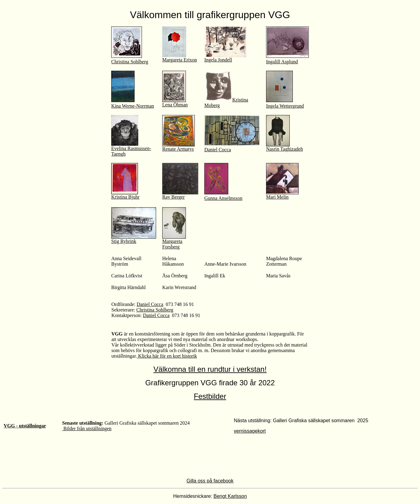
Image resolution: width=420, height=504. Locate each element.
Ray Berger (180, 195)
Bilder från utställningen (87, 429)
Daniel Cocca (218, 150)
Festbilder (210, 396)
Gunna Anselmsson (223, 198)
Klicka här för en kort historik (167, 356)
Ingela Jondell (226, 58)
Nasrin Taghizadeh (285, 147)
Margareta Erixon (180, 60)
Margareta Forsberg (174, 242)
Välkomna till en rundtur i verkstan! (210, 369)
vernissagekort (250, 431)
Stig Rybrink (134, 239)
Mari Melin (277, 197)
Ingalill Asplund (282, 62)
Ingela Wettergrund (285, 106)
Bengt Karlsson (230, 496)
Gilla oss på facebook (210, 481)
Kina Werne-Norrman (133, 106)
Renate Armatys (178, 149)
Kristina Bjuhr (125, 195)
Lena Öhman (175, 105)
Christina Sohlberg (130, 62)
